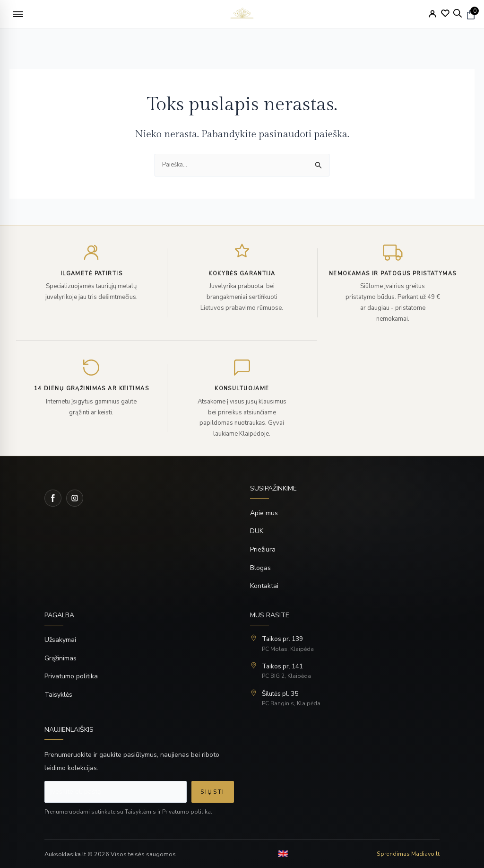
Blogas (260, 568)
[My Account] (432, 14)
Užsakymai (60, 640)
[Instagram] (75, 499)
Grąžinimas (60, 658)
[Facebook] (53, 499)
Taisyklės (58, 695)
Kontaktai (264, 586)
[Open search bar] (458, 13)
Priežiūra (263, 550)
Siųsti (213, 792)
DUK (257, 531)
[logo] (242, 14)
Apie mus (264, 513)
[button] (18, 14)
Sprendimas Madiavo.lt (409, 854)
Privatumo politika (71, 677)
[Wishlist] (445, 13)
